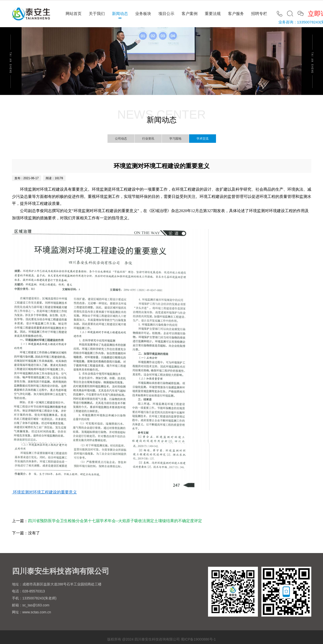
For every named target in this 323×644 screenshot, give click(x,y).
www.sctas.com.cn (37, 612)
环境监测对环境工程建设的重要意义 (45, 492)
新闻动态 (120, 14)
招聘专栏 (259, 14)
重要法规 (213, 14)
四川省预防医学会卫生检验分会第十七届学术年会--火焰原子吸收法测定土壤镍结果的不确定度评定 (115, 521)
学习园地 (175, 139)
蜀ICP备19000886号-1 (198, 639)
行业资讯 (148, 139)
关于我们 (97, 14)
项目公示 (166, 14)
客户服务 (236, 14)
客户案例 (190, 14)
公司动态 (121, 139)
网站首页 (74, 14)
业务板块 (143, 14)
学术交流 (203, 139)
